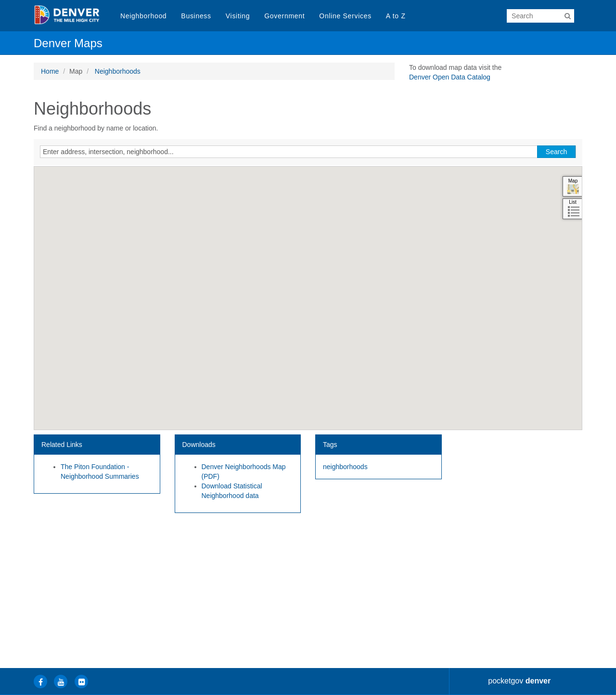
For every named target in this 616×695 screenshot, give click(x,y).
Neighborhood (143, 16)
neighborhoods (345, 467)
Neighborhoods (118, 71)
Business (196, 16)
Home (50, 71)
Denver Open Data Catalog (450, 77)
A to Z (396, 16)
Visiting (238, 16)
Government (284, 16)
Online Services (345, 16)
